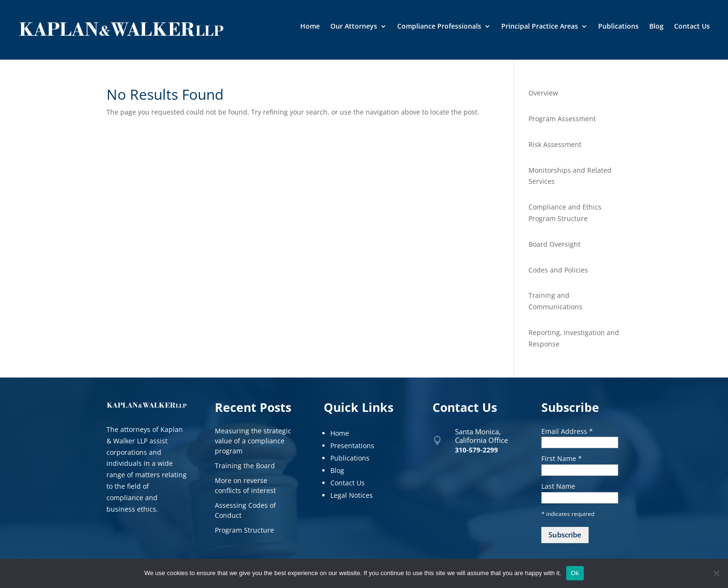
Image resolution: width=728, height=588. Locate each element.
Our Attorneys (354, 27)
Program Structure (244, 530)
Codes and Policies (558, 270)
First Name (562, 458)
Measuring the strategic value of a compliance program (253, 441)
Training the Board (245, 466)
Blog (656, 27)
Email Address (567, 431)
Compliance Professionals (439, 27)
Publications (618, 27)
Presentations (352, 446)
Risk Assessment (555, 144)
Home (310, 27)
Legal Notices (352, 495)
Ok (575, 573)
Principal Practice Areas (540, 27)
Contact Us (692, 27)
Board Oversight (554, 244)
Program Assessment (562, 119)
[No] (716, 573)
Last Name (558, 486)
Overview (543, 93)
